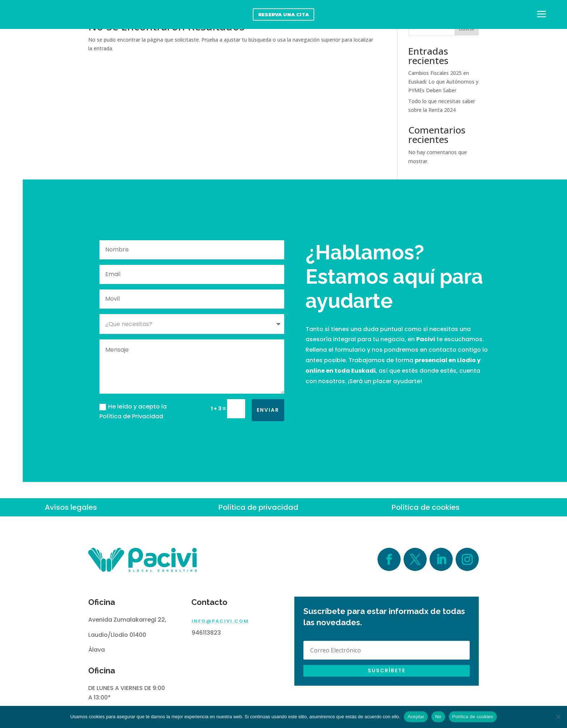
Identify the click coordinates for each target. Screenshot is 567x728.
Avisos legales (71, 507)
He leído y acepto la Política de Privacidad (133, 411)
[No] (558, 717)
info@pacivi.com (220, 621)
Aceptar (416, 717)
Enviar (268, 410)
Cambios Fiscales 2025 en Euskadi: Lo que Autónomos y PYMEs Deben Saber (443, 82)
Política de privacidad (258, 507)
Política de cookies (426, 507)
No (438, 717)
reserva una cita (283, 14)
